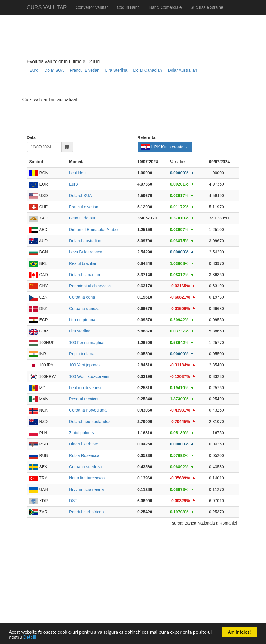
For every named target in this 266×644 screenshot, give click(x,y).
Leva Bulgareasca (86, 252)
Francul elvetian (84, 207)
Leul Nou (77, 173)
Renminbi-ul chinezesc (90, 286)
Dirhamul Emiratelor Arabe (93, 230)
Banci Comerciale (166, 7)
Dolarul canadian (85, 275)
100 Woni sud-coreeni (89, 376)
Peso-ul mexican (84, 399)
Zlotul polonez (82, 433)
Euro (34, 70)
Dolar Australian (183, 70)
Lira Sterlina (116, 70)
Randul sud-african (87, 512)
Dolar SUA (54, 70)
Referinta (147, 137)
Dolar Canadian (147, 70)
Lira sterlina (80, 331)
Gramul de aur (82, 218)
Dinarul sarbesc (83, 444)
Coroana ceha (82, 297)
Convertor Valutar (92, 7)
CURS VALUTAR (47, 7)
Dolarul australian (85, 241)
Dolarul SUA (80, 196)
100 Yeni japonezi (85, 365)
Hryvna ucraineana (87, 489)
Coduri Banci (129, 7)
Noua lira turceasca (87, 478)
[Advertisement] (134, 87)
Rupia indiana (82, 354)
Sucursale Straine (207, 7)
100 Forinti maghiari (87, 343)
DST (73, 501)
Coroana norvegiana (88, 410)
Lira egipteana (82, 320)
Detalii (30, 637)
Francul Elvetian (84, 70)
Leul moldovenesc (86, 388)
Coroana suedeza (85, 467)
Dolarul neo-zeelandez (90, 422)
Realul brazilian (83, 263)
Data (31, 137)
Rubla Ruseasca (84, 455)
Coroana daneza (84, 309)
